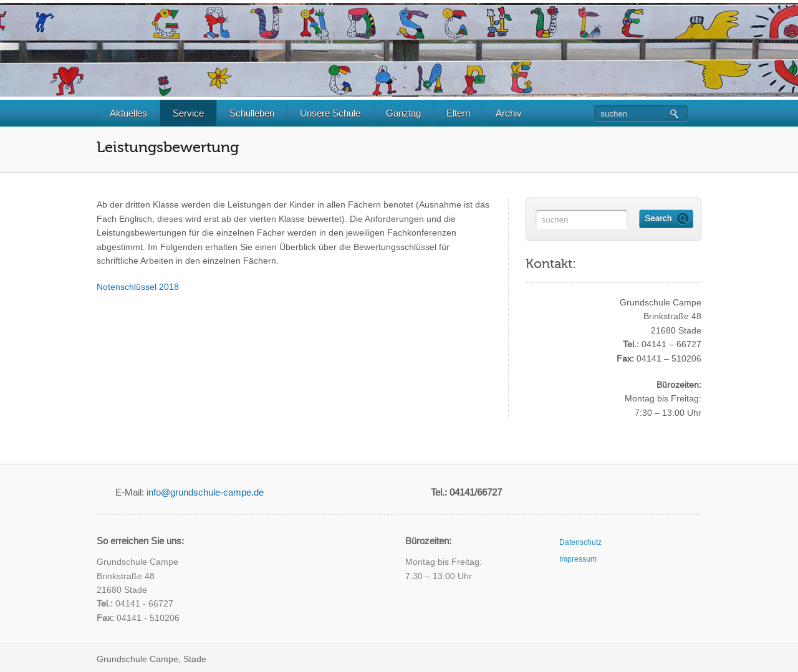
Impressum (578, 559)
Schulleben (257, 113)
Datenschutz (580, 542)
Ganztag (409, 113)
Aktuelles (134, 113)
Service (194, 113)
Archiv (514, 113)
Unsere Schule (335, 113)
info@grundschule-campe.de (205, 492)
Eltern (464, 113)
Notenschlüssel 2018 (138, 287)
